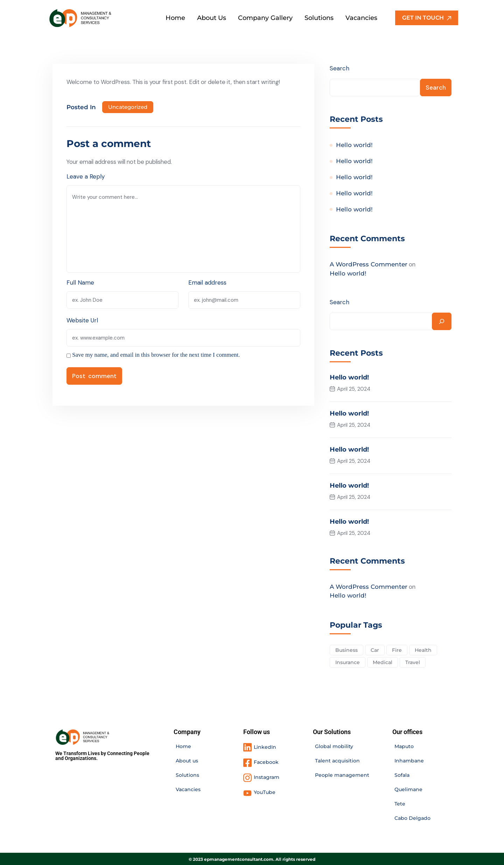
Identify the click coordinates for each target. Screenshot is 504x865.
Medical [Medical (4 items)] (383, 661)
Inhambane (409, 760)
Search (339, 68)
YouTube (265, 791)
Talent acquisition (337, 760)
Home (183, 746)
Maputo (404, 746)
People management (342, 774)
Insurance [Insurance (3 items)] (348, 661)
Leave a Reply (86, 176)
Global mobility (334, 746)
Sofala (402, 774)
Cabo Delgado (412, 817)
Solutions (187, 774)
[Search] (442, 322)
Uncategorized (128, 107)
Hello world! (354, 145)
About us (187, 760)
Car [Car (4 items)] (375, 649)
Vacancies (188, 789)
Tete (400, 803)
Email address (208, 282)
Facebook (266, 761)
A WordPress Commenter (369, 265)
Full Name (80, 282)
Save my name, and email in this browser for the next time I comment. (156, 355)
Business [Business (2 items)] (346, 649)
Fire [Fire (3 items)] (398, 649)
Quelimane (408, 789)
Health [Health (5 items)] (424, 649)
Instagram (267, 776)
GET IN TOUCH (427, 18)
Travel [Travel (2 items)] (413, 661)
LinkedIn (265, 746)
